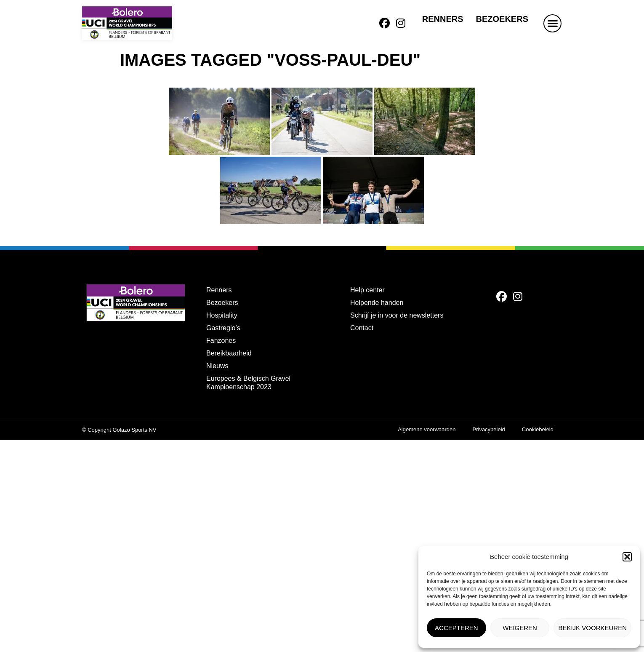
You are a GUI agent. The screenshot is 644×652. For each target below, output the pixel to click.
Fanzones (221, 341)
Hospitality (222, 315)
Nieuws (217, 366)
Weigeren (520, 628)
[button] (627, 557)
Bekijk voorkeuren (592, 628)
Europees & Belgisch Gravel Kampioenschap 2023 (248, 383)
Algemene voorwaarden (427, 429)
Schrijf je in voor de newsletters (397, 315)
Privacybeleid (489, 429)
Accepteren (456, 628)
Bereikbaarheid (229, 353)
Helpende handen (377, 303)
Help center (367, 290)
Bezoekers (502, 19)
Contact (362, 328)
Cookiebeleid (538, 429)
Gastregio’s (223, 328)
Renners (443, 19)
